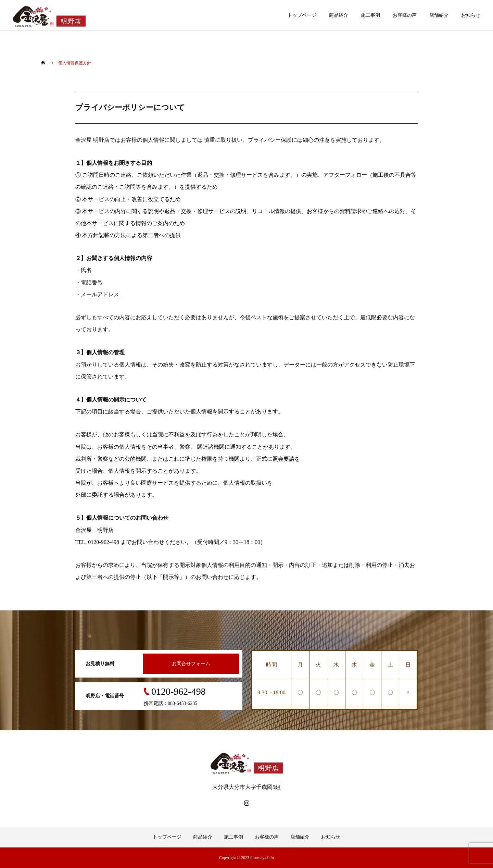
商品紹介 (339, 15)
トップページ (302, 15)
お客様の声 (405, 15)
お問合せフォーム (191, 664)
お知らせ (471, 15)
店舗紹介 (439, 15)
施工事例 (370, 15)
